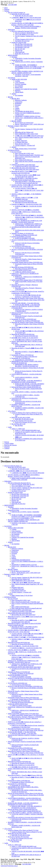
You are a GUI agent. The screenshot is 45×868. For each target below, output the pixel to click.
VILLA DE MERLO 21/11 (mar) (24, 34)
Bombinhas (18, 103)
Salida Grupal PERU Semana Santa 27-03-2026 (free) (27, 280)
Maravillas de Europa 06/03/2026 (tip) (22, 201)
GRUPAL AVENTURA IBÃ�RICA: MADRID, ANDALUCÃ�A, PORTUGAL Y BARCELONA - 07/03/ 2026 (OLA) (26, 212)
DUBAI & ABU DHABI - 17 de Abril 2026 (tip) (25, 303)
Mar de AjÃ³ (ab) (20, 49)
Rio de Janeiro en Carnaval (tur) (24, 123)
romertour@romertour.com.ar (9, 866)
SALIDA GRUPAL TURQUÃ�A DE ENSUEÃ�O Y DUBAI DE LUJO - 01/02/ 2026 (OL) (29, 190)
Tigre (13, 63)
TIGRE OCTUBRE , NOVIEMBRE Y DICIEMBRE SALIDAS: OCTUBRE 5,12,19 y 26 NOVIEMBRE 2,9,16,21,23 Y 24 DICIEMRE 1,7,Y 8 (30, 67)
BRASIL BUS (15, 99)
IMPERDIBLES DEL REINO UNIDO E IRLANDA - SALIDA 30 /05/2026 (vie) (27, 365)
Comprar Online (9, 443)
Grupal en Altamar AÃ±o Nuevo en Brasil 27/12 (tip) (27, 413)
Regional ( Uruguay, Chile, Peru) (17, 126)
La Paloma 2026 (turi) (21, 142)
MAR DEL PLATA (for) (22, 54)
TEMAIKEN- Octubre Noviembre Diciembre (28, 58)
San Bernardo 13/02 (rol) (22, 47)
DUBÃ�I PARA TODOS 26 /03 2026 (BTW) (25, 338)
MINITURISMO (13, 55)
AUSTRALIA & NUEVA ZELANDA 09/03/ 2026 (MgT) (24, 667)
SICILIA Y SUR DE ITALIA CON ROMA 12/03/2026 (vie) (25, 678)
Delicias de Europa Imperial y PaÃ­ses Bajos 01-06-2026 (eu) (25, 793)
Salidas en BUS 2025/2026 (19, 79)
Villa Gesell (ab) (20, 52)
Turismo (7, 11)
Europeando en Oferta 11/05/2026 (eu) (22, 355)
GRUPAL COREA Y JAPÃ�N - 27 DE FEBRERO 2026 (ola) (26, 637)
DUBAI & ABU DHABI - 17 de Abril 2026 (27, 305)
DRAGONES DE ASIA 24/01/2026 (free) (23, 168)
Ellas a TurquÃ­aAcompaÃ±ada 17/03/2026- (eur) (29, 155)
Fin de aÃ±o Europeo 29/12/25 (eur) (22, 421)
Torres (17, 107)
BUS (13, 127)
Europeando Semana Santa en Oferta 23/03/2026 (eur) (27, 262)
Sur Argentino (19, 86)
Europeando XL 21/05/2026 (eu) (21, 358)
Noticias (7, 442)
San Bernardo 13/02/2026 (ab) (24, 46)
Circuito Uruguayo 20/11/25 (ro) (24, 39)
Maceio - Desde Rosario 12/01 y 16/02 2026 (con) (29, 124)
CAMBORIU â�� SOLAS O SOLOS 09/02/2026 (26, 18)
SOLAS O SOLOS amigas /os (16, 13)
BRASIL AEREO (16, 121)
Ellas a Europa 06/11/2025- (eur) (24, 153)
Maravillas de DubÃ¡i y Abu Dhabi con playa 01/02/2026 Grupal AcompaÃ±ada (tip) (24, 179)
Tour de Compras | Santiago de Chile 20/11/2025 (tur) (27, 488)
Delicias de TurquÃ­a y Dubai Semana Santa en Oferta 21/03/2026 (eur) (28, 260)
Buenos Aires (19, 87)
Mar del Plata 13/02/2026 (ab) (24, 44)
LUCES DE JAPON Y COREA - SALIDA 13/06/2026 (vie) (25, 813)
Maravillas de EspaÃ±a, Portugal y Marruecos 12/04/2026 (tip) (26, 717)
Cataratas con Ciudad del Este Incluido (26, 89)
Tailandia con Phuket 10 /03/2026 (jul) (22, 233)
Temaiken (14, 57)
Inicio (6, 8)
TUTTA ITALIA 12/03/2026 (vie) (21, 246)
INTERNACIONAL (14, 150)
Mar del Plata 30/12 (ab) (18, 424)
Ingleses (17, 110)
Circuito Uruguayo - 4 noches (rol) (25, 145)
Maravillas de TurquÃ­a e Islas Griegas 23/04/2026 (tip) (27, 322)
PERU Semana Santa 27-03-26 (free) (26, 149)
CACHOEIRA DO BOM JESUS (24, 111)
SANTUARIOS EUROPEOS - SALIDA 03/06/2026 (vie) (24, 798)
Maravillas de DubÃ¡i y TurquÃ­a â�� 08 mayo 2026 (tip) (25, 775)
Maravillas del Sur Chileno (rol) (24, 132)
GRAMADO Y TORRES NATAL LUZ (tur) (28, 116)
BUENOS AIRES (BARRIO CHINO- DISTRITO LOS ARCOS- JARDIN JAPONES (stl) (27, 72)
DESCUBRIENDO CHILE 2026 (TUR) (26, 134)
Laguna (17, 108)
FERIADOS (11, 30)
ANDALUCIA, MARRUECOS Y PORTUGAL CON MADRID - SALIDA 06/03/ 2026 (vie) (27, 221)
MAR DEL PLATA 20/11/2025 (20, 14)
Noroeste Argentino (21, 84)
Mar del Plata (19, 425)
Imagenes (7, 447)
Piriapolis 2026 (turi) (21, 141)
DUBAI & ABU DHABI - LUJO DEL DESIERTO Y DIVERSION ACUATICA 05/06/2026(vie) (27, 381)
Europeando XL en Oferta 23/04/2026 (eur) (24, 319)
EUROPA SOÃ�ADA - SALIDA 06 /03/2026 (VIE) (27, 204)
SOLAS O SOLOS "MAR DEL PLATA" (27, 33)
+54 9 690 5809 (12, 5)
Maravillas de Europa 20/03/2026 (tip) (22, 267)
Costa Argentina (20, 83)
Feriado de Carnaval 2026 (19, 42)
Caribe (10, 427)
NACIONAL (12, 78)
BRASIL (10, 97)
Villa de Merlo (19, 92)
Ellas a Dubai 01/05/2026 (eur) (24, 160)
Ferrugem (18, 105)
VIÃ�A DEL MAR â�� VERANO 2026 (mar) (29, 136)
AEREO (14, 94)
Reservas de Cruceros (10, 445)
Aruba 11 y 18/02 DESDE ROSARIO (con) (27, 430)
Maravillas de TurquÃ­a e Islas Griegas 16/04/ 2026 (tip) (27, 298)
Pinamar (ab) (19, 50)
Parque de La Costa (17, 60)
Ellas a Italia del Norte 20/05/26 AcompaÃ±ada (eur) (27, 608)
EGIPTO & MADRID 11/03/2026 (21, 237)
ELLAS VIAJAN (16, 152)
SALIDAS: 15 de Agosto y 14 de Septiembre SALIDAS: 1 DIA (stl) (28, 75)
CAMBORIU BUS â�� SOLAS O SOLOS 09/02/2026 (28, 473)
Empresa (7, 9)
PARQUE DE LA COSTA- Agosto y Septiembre (29, 62)
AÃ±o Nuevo (12, 411)
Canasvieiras (19, 102)
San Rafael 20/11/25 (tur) (22, 41)
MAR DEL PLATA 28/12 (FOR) (21, 417)
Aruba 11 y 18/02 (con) (18, 429)
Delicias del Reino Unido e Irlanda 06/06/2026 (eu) (26, 387)
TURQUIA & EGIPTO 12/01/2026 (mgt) (23, 165)
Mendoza (18, 91)
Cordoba (17, 81)
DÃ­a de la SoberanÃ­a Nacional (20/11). (23, 31)
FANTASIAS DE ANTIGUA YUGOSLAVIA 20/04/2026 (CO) (26, 817)
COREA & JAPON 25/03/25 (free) (21, 270)
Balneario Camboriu (21, 100)
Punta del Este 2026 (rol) (22, 144)
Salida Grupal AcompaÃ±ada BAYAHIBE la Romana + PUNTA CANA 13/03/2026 (28, 27)
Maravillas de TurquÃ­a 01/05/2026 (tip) (23, 334)
